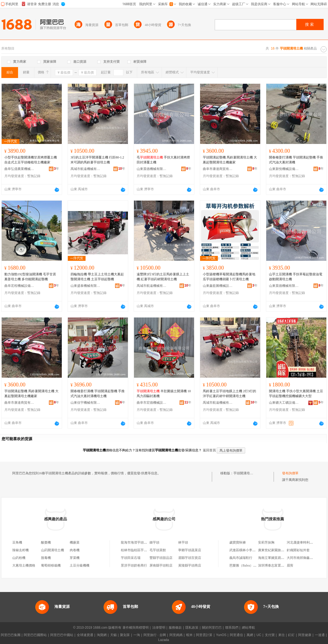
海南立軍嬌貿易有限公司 (276, 558)
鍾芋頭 (154, 542)
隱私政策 (192, 628)
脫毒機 (46, 558)
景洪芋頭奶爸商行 (134, 565)
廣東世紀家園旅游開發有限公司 (281, 550)
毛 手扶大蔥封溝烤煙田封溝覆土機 (163, 160)
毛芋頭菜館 (158, 550)
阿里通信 (236, 635)
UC (259, 635)
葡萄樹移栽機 (51, 565)
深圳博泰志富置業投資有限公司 (281, 565)
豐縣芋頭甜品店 (161, 558)
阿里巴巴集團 (11, 635)
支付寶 (270, 635)
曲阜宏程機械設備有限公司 (19, 286)
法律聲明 (159, 628)
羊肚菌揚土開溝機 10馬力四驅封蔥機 (164, 394)
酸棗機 (46, 542)
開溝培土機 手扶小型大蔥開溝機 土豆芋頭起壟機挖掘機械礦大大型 (296, 394)
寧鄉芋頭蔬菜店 (190, 550)
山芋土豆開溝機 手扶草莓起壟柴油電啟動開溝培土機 (296, 277)
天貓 (113, 635)
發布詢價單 (290, 473)
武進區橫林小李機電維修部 (249, 550)
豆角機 (17, 542)
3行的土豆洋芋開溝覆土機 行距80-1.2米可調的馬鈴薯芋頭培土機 (97, 160)
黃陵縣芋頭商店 (190, 565)
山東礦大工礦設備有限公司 (284, 403)
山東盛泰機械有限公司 (86, 286)
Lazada (164, 640)
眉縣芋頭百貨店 (190, 558)
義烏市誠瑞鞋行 (241, 558)
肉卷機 (75, 550)
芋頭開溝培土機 (245, 473)
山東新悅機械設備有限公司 (284, 169)
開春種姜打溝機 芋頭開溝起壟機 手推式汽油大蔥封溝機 (296, 160)
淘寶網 (102, 635)
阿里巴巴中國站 (62, 635)
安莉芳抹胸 (266, 542)
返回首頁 (209, 450)
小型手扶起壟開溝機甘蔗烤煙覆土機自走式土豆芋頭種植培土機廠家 (31, 160)
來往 (282, 635)
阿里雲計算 (204, 635)
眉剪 (290, 565)
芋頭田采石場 (131, 558)
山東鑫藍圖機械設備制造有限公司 (218, 286)
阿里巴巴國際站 (35, 635)
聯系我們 (232, 628)
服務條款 (175, 628)
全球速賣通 (85, 635)
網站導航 (248, 628)
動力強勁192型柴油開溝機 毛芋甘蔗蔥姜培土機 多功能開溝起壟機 (30, 277)
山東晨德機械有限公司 (152, 169)
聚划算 (125, 635)
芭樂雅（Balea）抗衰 (244, 565)
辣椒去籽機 (20, 550)
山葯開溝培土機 (52, 550)
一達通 (320, 635)
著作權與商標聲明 (136, 628)
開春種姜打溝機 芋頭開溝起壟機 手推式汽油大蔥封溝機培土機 (98, 394)
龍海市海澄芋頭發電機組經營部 (144, 542)
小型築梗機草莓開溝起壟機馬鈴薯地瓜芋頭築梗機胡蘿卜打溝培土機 (229, 277)
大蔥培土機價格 (24, 565)
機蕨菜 (75, 542)
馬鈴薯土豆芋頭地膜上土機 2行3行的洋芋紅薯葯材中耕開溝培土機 (229, 394)
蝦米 (189, 635)
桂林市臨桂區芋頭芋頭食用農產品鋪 (147, 550)
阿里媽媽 (176, 635)
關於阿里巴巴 (212, 628)
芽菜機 (75, 558)
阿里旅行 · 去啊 (155, 635)
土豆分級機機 (80, 565)
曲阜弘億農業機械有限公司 (19, 169)
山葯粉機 (19, 558)
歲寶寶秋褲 (238, 542)
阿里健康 (305, 635)
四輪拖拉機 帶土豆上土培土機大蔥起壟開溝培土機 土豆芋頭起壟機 (97, 277)
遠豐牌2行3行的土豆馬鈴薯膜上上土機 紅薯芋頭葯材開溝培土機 (163, 277)
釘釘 (291, 635)
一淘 (137, 635)
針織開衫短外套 (298, 550)
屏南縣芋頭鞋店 (161, 565)
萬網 (250, 635)
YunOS (221, 635)
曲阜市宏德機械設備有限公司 (152, 403)
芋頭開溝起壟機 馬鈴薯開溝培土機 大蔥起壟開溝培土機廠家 (230, 160)
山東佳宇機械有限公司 (86, 403)
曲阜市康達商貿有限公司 (218, 169)
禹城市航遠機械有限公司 (86, 169)
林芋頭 (183, 542)
